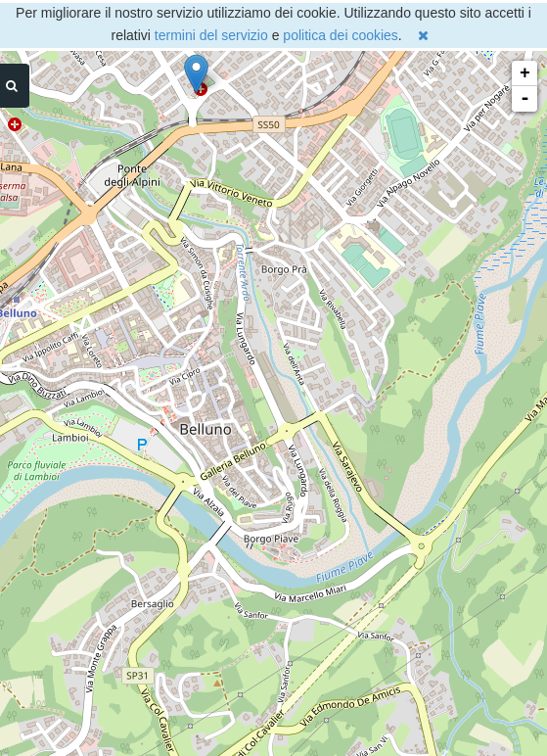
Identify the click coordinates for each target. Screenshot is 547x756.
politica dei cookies (341, 35)
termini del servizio (211, 35)
